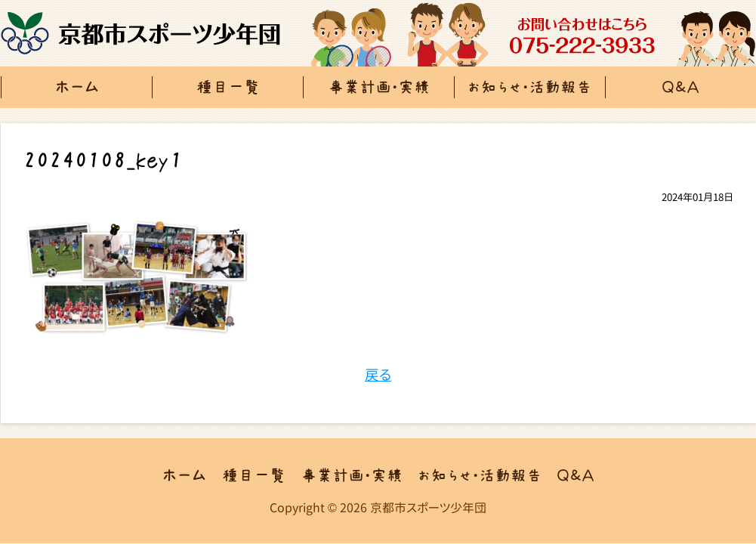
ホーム (77, 87)
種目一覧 (228, 87)
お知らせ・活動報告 (530, 87)
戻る (378, 375)
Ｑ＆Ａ (576, 476)
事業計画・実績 (379, 87)
